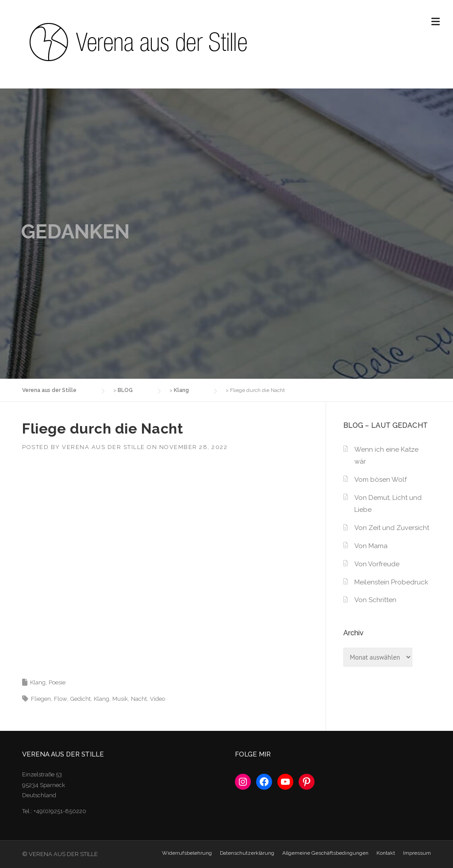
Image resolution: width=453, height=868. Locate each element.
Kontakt (386, 853)
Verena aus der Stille (104, 447)
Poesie (57, 682)
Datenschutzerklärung (247, 853)
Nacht (139, 699)
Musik (120, 699)
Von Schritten (375, 600)
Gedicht (81, 699)
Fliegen (41, 699)
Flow (61, 699)
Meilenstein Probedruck (391, 582)
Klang (38, 682)
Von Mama (371, 546)
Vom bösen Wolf (380, 480)
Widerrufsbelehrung (187, 853)
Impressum (417, 853)
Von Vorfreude (377, 564)
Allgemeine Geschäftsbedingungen (325, 853)
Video (157, 699)
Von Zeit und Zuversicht (392, 528)
